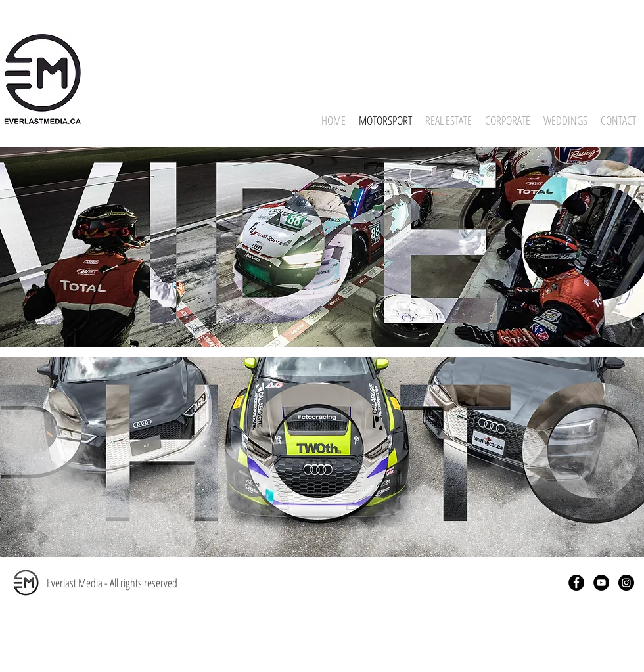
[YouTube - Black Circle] (601, 583)
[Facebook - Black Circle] (576, 583)
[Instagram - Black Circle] (626, 583)
